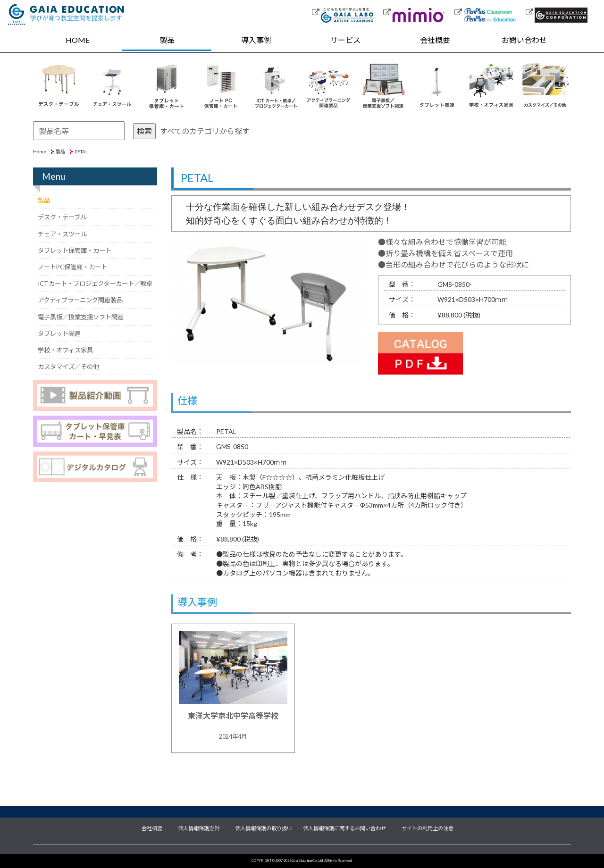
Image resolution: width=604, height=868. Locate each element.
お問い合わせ (524, 40)
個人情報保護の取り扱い (264, 827)
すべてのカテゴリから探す (205, 131)
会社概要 (435, 40)
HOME (78, 40)
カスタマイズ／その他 (68, 367)
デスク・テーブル (62, 217)
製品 (167, 40)
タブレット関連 (59, 334)
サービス (345, 40)
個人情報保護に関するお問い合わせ (344, 827)
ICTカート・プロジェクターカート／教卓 (95, 284)
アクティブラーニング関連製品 (80, 300)
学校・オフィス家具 (65, 350)
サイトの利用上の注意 (428, 827)
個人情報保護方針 (199, 827)
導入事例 (256, 40)
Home (40, 151)
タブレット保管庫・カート (75, 250)
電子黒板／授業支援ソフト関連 (81, 317)
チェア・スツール (62, 234)
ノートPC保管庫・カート (72, 267)
